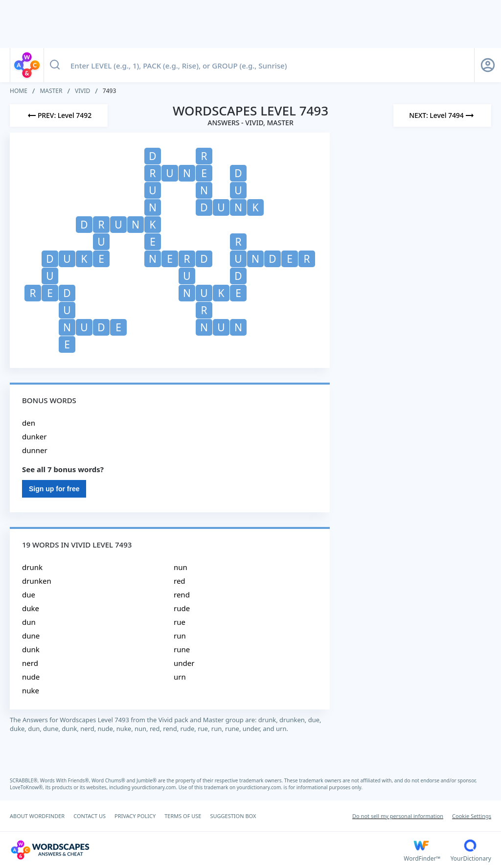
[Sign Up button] (488, 65)
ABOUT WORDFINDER (37, 816)
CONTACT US (90, 816)
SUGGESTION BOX (233, 816)
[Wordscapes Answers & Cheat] (207, 850)
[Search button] (55, 65)
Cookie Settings (472, 816)
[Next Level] (442, 115)
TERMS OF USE (183, 816)
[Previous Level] (59, 115)
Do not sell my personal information (398, 816)
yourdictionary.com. (155, 787)
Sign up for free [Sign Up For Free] (54, 489)
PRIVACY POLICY (135, 816)
